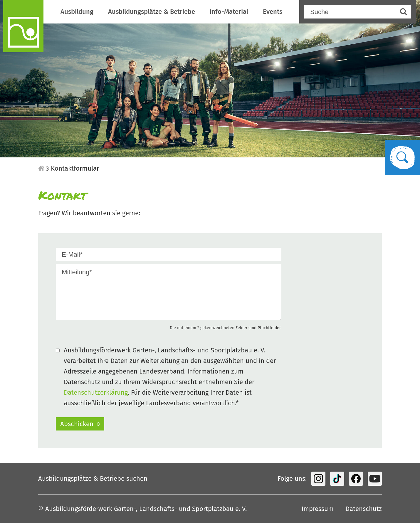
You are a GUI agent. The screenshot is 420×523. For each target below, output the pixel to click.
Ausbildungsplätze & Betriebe (152, 12)
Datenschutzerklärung (96, 392)
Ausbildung (77, 12)
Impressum (318, 509)
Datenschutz (364, 509)
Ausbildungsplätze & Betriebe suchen (93, 479)
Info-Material (229, 12)
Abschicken (77, 424)
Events (273, 12)
